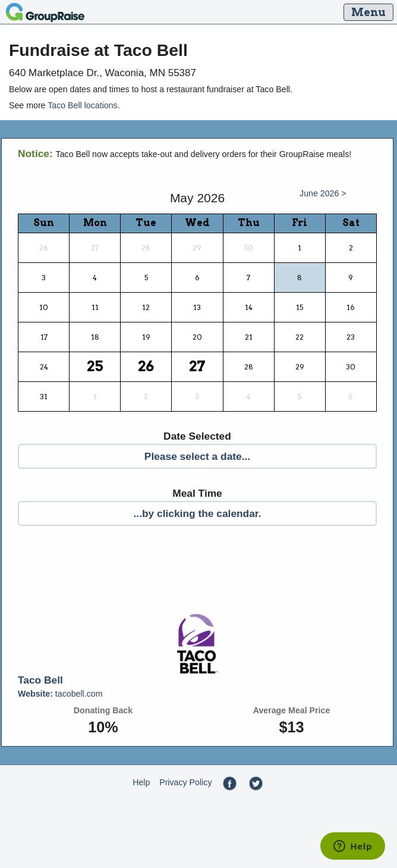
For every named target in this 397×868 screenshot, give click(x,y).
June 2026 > (323, 193)
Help (141, 782)
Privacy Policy (185, 782)
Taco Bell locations (83, 105)
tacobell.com (60, 694)
